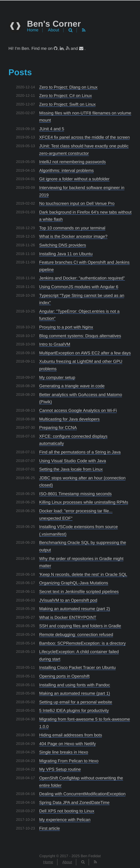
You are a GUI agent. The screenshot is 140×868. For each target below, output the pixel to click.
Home (33, 30)
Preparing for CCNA (58, 428)
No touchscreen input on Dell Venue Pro (77, 204)
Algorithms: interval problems (66, 171)
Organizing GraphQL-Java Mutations (74, 583)
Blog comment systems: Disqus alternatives (80, 336)
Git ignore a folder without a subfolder (74, 179)
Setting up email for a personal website (76, 702)
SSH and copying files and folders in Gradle (80, 626)
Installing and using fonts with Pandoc (75, 685)
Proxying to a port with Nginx (66, 327)
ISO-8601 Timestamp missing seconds (75, 494)
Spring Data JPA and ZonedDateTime (74, 803)
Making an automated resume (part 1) (75, 694)
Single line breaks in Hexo (64, 752)
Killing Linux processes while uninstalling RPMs (84, 502)
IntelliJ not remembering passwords (73, 162)
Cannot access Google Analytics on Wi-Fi (78, 411)
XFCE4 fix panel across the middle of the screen (84, 138)
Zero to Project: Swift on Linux (67, 105)
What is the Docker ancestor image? (73, 237)
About (54, 30)
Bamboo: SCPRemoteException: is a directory (82, 643)
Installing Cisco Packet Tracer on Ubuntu (77, 668)
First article (49, 829)
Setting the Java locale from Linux (71, 469)
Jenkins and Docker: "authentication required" (82, 278)
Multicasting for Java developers (69, 419)
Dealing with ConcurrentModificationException (82, 794)
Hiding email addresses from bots (71, 735)
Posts (20, 72)
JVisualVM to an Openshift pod (68, 601)
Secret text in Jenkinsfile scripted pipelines (79, 592)
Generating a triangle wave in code (72, 386)
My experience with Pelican (65, 820)
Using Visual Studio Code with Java (73, 461)
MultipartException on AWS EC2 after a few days (85, 353)
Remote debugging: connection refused (76, 635)
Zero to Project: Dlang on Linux (68, 87)
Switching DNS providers (63, 245)
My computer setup (57, 378)
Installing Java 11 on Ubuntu (66, 254)
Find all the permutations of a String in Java (80, 452)
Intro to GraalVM (55, 344)
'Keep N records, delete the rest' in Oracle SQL (83, 575)
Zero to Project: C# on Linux (66, 96)
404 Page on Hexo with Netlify (67, 744)
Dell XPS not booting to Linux (67, 811)
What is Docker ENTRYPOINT (68, 618)
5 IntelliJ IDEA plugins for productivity (74, 711)
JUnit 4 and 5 (52, 129)
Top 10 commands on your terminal (72, 228)
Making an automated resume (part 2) (75, 609)
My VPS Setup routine (60, 770)
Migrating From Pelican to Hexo (69, 761)
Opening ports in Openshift (64, 676)
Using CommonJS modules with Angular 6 (79, 287)
